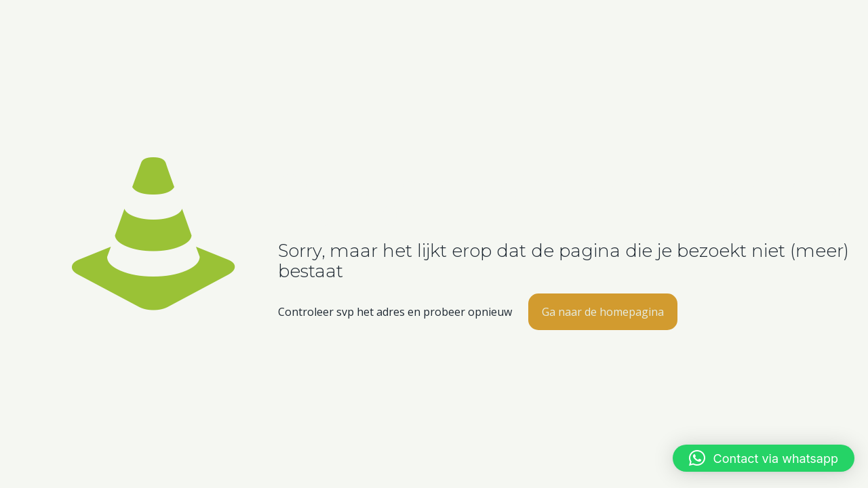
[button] (764, 458)
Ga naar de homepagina (603, 312)
